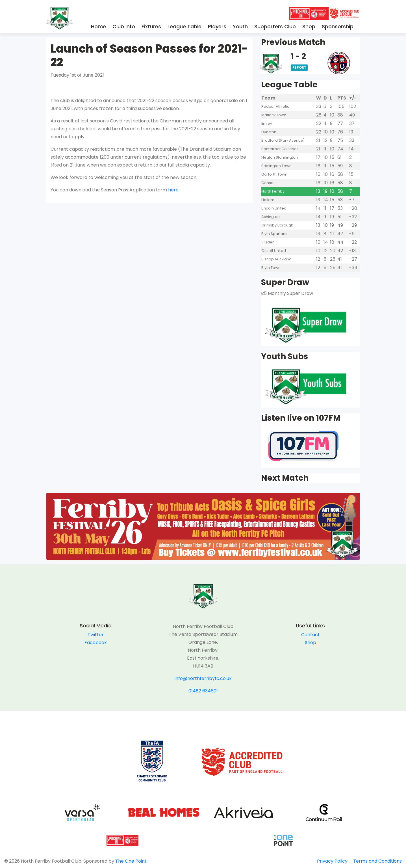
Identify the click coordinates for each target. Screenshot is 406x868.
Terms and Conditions (377, 861)
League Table (184, 26)
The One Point (131, 861)
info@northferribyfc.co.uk (203, 678)
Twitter (96, 635)
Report (299, 67)
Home (98, 26)
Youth (240, 26)
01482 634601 (203, 691)
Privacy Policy (332, 861)
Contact (311, 635)
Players (217, 26)
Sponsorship (338, 26)
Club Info (124, 26)
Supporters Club (275, 26)
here (173, 190)
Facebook (96, 643)
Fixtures (151, 26)
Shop (309, 26)
